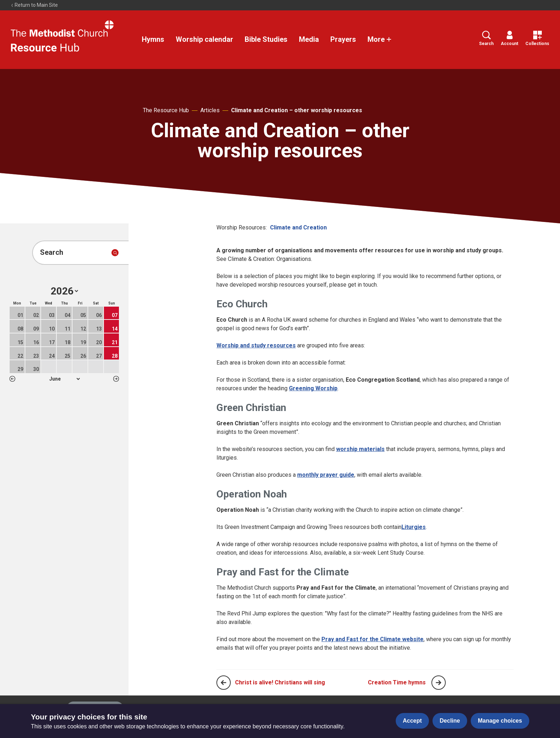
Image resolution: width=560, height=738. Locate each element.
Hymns (153, 39)
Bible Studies (266, 39)
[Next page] (439, 683)
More (380, 39)
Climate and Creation (298, 227)
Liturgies (414, 527)
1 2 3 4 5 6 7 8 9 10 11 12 (64, 379)
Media (309, 39)
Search (486, 38)
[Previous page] (224, 683)
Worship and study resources (256, 345)
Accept (412, 721)
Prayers (343, 39)
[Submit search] (115, 253)
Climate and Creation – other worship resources (297, 110)
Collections (537, 38)
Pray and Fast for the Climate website (372, 639)
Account (509, 38)
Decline (450, 721)
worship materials (360, 449)
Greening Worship (313, 388)
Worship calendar (204, 39)
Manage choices (500, 721)
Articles (210, 110)
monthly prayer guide (326, 475)
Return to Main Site (34, 5)
